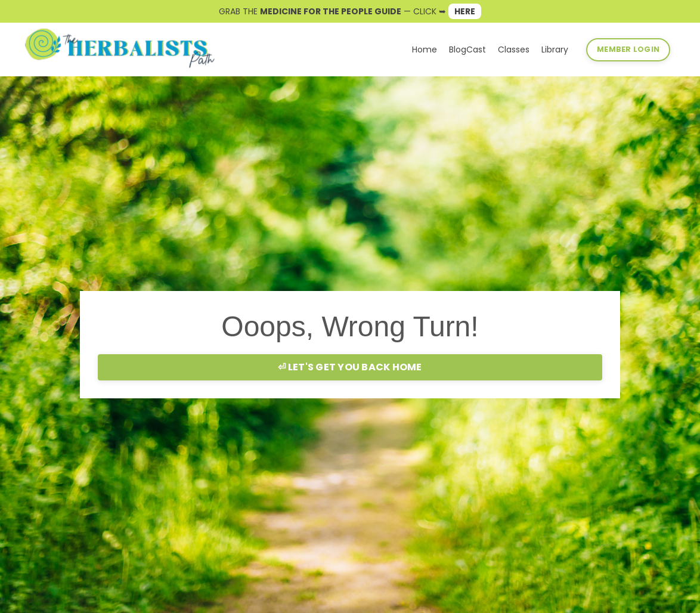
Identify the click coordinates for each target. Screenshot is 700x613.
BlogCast (467, 49)
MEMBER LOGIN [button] (628, 49)
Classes (514, 49)
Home (425, 49)
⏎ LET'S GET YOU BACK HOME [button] (350, 367)
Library (555, 49)
